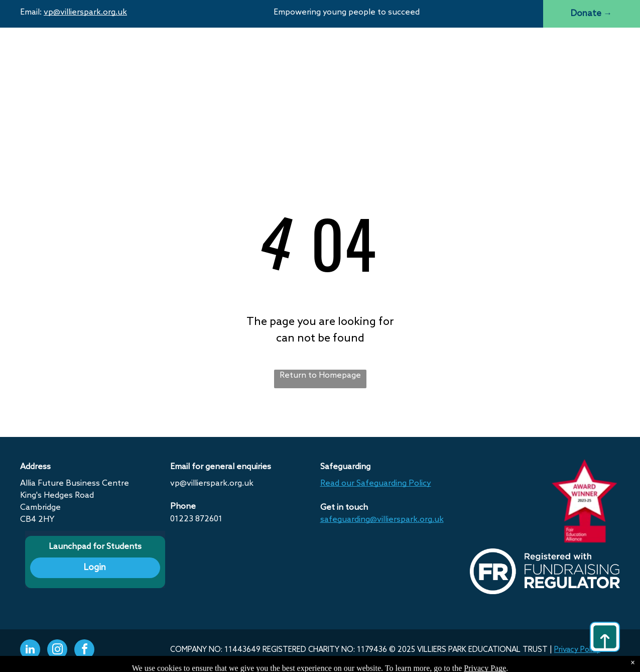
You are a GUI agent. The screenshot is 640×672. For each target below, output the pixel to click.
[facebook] (84, 651)
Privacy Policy (577, 650)
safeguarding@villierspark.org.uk (382, 520)
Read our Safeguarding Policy (376, 483)
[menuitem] (205, 52)
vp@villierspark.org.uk (85, 12)
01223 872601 (196, 519)
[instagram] (57, 651)
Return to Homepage (320, 375)
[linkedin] (30, 651)
